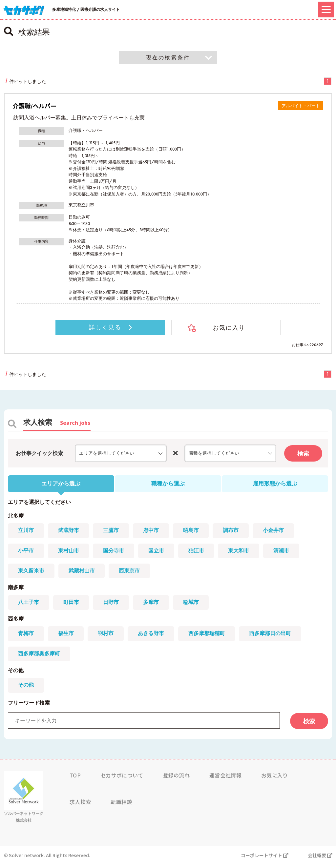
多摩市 (154, 605)
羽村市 (108, 637)
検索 (303, 454)
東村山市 (70, 552)
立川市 (26, 532)
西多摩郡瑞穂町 (210, 637)
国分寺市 (115, 552)
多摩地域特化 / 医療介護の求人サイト (86, 10)
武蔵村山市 (83, 573)
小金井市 (278, 532)
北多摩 (16, 517)
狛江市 (199, 552)
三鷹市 (113, 532)
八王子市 (29, 605)
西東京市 (131, 573)
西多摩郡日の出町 (274, 637)
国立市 (159, 552)
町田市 (72, 605)
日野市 (113, 605)
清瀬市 (286, 552)
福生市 (67, 637)
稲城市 (194, 605)
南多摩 (16, 590)
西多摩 (16, 622)
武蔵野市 (70, 532)
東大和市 (243, 552)
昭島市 (194, 532)
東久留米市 (31, 573)
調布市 (235, 532)
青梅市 (26, 637)
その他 (16, 674)
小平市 (26, 552)
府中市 (154, 532)
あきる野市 (154, 637)
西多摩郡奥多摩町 (39, 657)
